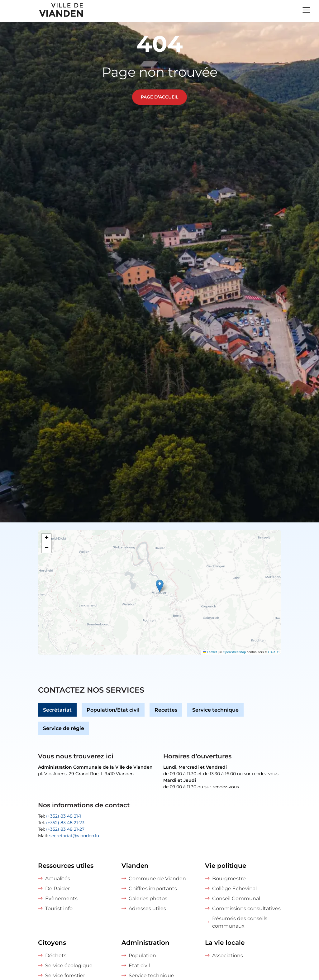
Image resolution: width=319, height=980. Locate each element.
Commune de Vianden (157, 879)
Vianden (135, 866)
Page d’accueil (159, 97)
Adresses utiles (147, 908)
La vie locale (225, 943)
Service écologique (69, 966)
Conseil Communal (236, 898)
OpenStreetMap (234, 652)
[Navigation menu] (306, 9)
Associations (228, 956)
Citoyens (52, 943)
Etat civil (139, 966)
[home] (42, 11)
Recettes (166, 710)
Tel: (60, 816)
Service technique (215, 710)
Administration (145, 943)
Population (142, 956)
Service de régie (64, 728)
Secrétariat (57, 710)
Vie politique (226, 866)
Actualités (58, 879)
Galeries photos (148, 898)
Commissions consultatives (246, 908)
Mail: (69, 836)
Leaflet (210, 652)
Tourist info (59, 908)
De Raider (57, 889)
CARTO (274, 652)
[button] (160, 586)
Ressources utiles (66, 866)
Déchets (56, 956)
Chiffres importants (153, 889)
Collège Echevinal (234, 889)
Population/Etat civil (113, 710)
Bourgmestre (229, 879)
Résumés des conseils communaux (240, 922)
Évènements (61, 898)
